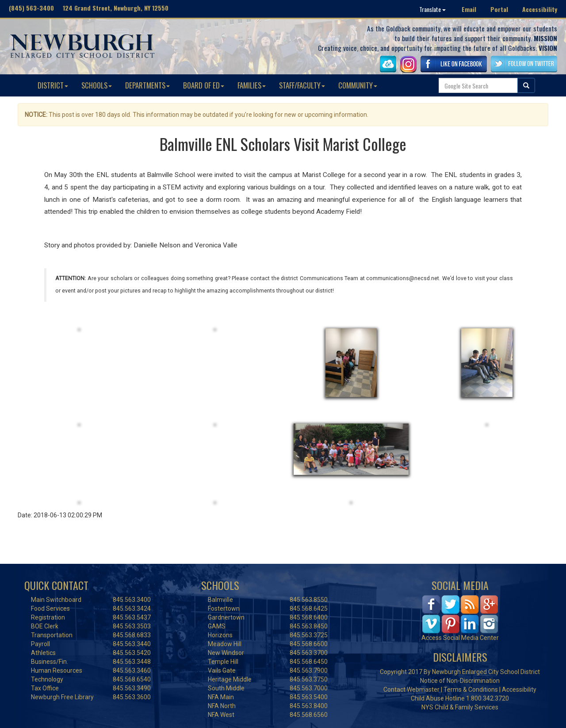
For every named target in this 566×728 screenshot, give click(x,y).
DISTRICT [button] (53, 85)
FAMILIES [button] (252, 85)
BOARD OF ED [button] (204, 85)
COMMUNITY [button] (358, 85)
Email (469, 9)
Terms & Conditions (471, 689)
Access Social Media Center (460, 638)
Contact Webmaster (411, 689)
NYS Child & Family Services (460, 707)
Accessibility (540, 9)
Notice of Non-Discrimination (460, 681)
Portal (499, 9)
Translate (432, 9)
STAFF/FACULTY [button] (302, 85)
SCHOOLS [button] (97, 85)
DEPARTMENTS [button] (147, 85)
